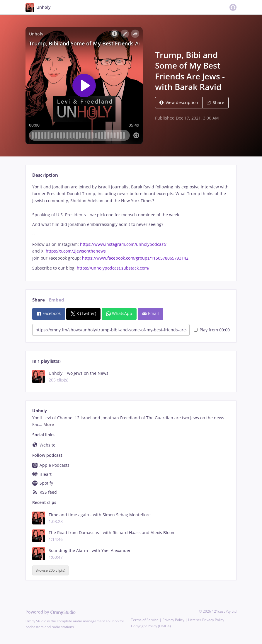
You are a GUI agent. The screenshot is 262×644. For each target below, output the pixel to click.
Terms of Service (145, 620)
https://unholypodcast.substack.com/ (113, 268)
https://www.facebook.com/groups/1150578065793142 (135, 258)
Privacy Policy (173, 620)
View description (179, 102)
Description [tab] (45, 175)
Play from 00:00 (212, 330)
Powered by (51, 612)
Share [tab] (39, 300)
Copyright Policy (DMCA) (151, 626)
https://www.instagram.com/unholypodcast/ (123, 244)
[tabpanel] (131, 228)
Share (215, 102)
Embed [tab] (57, 300)
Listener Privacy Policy (206, 620)
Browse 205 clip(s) (50, 570)
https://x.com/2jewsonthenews (76, 251)
